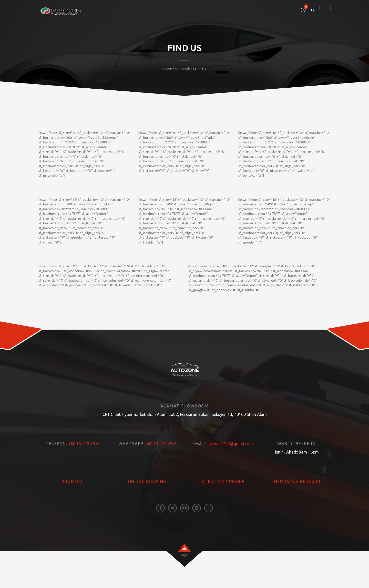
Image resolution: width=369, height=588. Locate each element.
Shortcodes (183, 69)
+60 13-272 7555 (84, 444)
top (184, 555)
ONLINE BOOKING (147, 481)
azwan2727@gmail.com (231, 444)
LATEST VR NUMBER (222, 481)
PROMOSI (72, 481)
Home (167, 69)
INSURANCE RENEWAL (297, 481)
